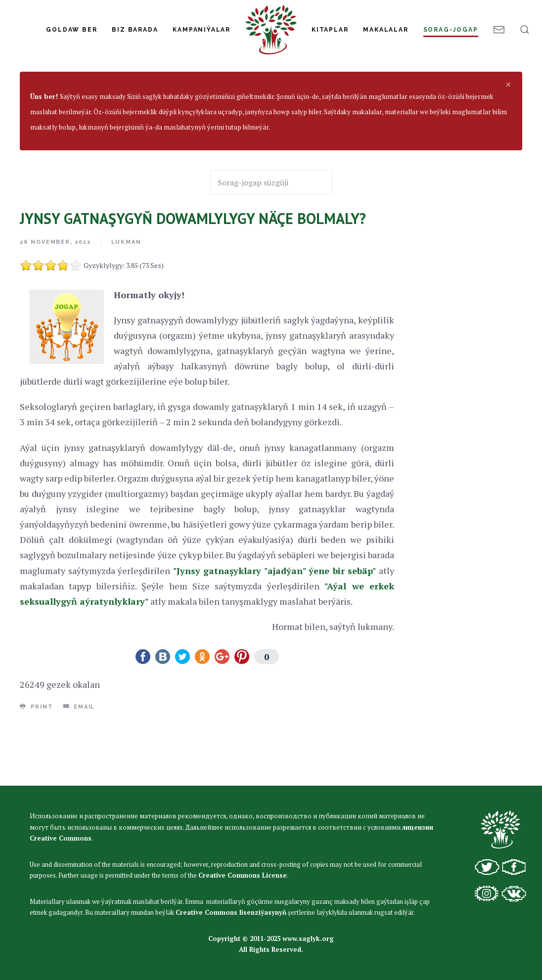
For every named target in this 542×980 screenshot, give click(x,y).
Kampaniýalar (202, 30)
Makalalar (385, 30)
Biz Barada (135, 30)
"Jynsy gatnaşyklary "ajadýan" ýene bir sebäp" (275, 630)
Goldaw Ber (71, 30)
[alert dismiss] (508, 143)
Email (79, 766)
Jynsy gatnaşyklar (135, 105)
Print (37, 766)
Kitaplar (330, 30)
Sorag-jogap (451, 30)
